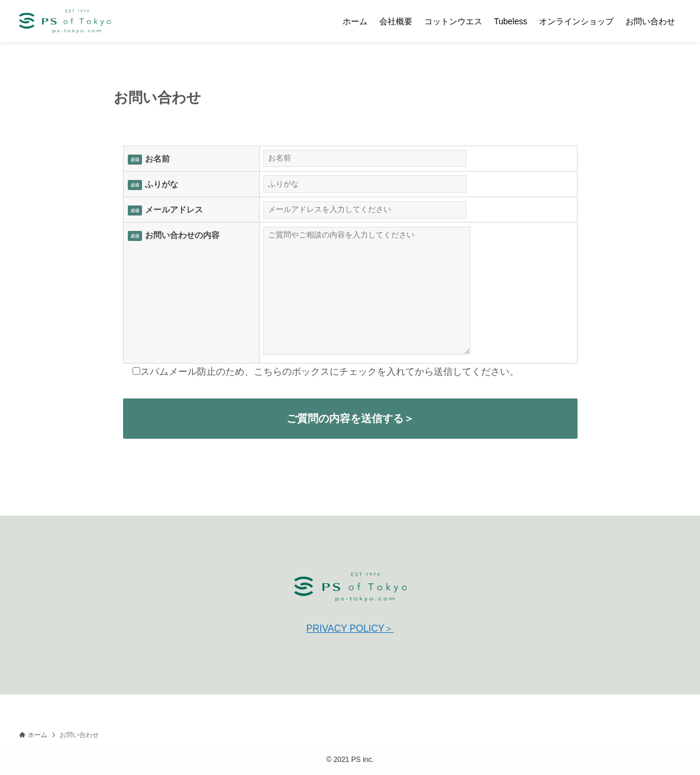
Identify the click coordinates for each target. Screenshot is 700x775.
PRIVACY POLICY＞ (350, 628)
